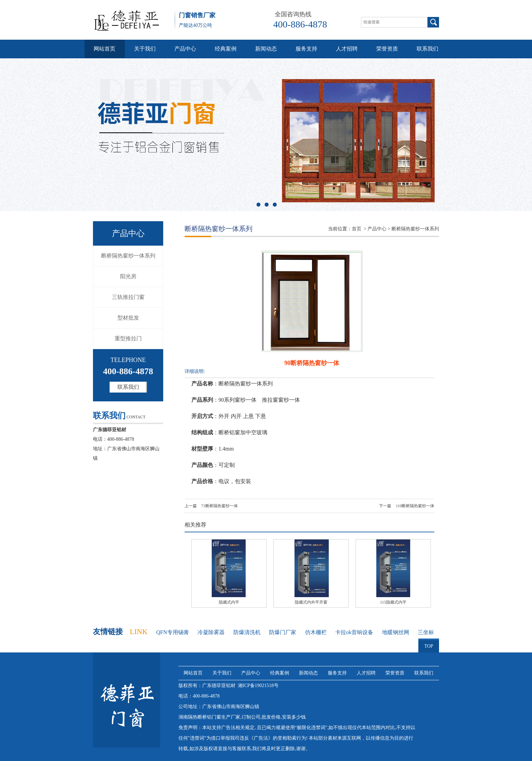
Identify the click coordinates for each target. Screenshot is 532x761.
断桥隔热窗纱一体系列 (128, 256)
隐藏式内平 (229, 602)
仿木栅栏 (316, 632)
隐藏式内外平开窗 (311, 602)
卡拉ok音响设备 (354, 632)
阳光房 (128, 276)
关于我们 (145, 49)
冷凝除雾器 (211, 632)
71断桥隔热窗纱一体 (220, 506)
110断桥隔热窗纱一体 (415, 506)
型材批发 (128, 318)
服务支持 (306, 49)
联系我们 (427, 49)
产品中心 (185, 49)
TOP (429, 644)
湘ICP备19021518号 (258, 686)
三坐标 (426, 632)
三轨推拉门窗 (128, 297)
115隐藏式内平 (393, 602)
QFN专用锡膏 (173, 632)
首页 (357, 229)
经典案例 (226, 49)
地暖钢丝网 (396, 632)
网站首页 (104, 49)
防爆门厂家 (283, 632)
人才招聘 (347, 49)
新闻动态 (266, 49)
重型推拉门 (128, 338)
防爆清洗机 (247, 632)
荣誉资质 (387, 49)
